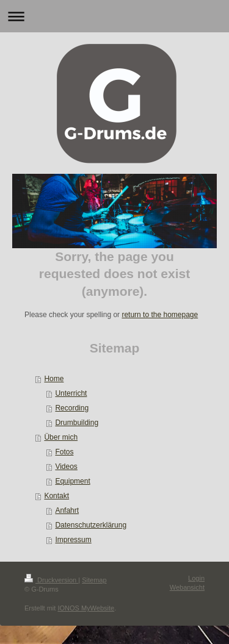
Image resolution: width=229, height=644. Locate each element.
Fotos (64, 452)
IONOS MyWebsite (86, 608)
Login (196, 578)
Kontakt (56, 496)
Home (54, 379)
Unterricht (71, 393)
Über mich (61, 437)
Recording (72, 408)
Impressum (73, 540)
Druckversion (51, 580)
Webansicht (187, 587)
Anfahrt (67, 510)
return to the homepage (160, 315)
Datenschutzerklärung (91, 525)
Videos (66, 467)
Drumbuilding (77, 423)
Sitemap (94, 580)
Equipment (72, 481)
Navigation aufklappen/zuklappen (114, 16)
